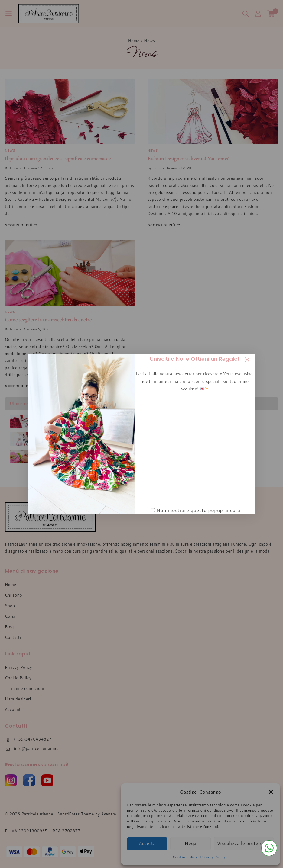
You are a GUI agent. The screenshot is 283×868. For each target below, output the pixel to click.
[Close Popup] (247, 360)
